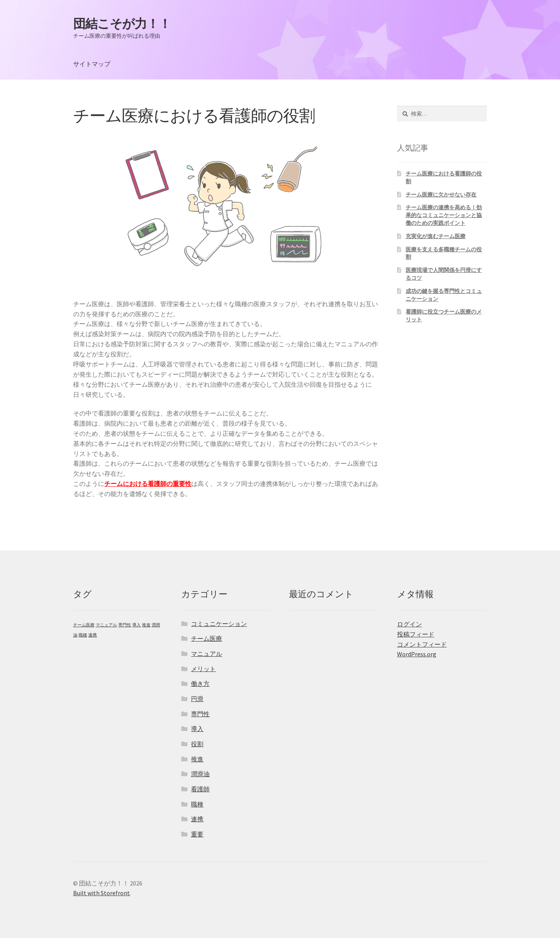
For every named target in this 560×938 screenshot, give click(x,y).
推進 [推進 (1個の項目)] (146, 625)
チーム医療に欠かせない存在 (441, 195)
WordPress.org (417, 654)
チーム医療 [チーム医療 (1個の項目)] (84, 625)
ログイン (409, 624)
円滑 (197, 699)
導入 (197, 729)
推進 (197, 759)
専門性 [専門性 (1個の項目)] (125, 625)
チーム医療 (206, 638)
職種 (197, 804)
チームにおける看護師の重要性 (148, 484)
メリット (203, 669)
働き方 (200, 684)
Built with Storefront (101, 893)
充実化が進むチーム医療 (436, 236)
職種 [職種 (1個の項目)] (83, 635)
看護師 (200, 789)
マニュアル (206, 654)
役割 (197, 744)
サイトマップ (92, 64)
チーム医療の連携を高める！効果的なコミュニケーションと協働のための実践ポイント (444, 215)
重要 (197, 834)
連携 (197, 819)
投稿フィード (416, 634)
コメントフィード (422, 644)
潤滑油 (200, 774)
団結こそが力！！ (122, 24)
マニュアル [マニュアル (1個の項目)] (106, 625)
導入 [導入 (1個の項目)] (136, 625)
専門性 (200, 714)
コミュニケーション (219, 624)
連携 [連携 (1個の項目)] (93, 635)
